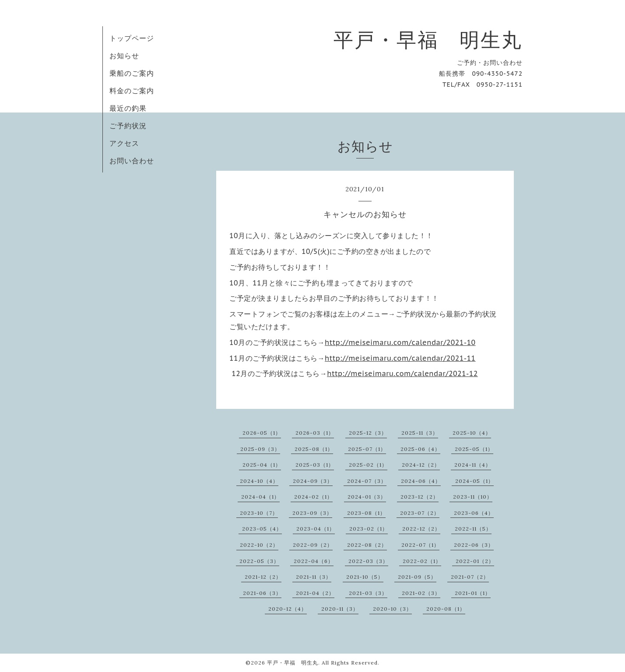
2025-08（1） (314, 449)
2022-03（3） (368, 561)
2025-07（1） (367, 449)
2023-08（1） (366, 513)
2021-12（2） (263, 577)
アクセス (124, 143)
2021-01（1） (473, 593)
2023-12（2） (420, 497)
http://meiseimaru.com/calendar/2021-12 (402, 373)
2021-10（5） (365, 577)
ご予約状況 (128, 126)
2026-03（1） (315, 433)
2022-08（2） (367, 545)
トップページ (132, 38)
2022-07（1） (420, 545)
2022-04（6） (314, 561)
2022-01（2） (475, 561)
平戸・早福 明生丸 (428, 40)
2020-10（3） (392, 609)
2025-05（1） (474, 449)
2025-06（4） (420, 449)
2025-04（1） (262, 465)
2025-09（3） (260, 449)
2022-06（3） (474, 545)
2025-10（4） (472, 433)
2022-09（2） (313, 545)
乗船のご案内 (132, 73)
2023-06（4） (474, 513)
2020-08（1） (446, 609)
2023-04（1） (316, 529)
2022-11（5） (473, 529)
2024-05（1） (474, 481)
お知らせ (124, 56)
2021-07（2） (470, 577)
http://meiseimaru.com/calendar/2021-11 (400, 358)
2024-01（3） (367, 497)
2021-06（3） (262, 593)
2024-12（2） (421, 465)
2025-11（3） (420, 433)
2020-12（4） (288, 609)
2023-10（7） (259, 513)
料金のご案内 (132, 91)
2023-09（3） (312, 513)
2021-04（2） (315, 593)
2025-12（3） (368, 433)
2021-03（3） (368, 593)
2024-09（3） (313, 481)
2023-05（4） (262, 529)
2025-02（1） (368, 465)
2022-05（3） (259, 561)
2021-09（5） (417, 577)
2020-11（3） (340, 609)
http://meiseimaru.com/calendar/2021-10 (400, 342)
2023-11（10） (473, 497)
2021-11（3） (314, 577)
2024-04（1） (260, 497)
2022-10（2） (259, 545)
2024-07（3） (367, 481)
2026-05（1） (262, 433)
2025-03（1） (315, 465)
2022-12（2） (421, 529)
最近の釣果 (128, 108)
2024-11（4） (473, 465)
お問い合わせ (132, 161)
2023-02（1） (369, 529)
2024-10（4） (259, 481)
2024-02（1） (313, 497)
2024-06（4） (421, 481)
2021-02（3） (421, 593)
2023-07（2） (420, 513)
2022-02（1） (422, 561)
